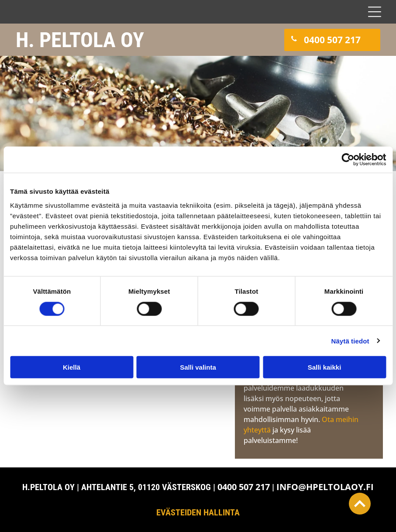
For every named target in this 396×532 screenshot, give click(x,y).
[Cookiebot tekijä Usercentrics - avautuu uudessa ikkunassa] (348, 160)
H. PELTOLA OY (80, 40)
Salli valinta (198, 367)
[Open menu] (375, 12)
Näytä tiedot (350, 341)
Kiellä (72, 367)
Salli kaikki (325, 367)
